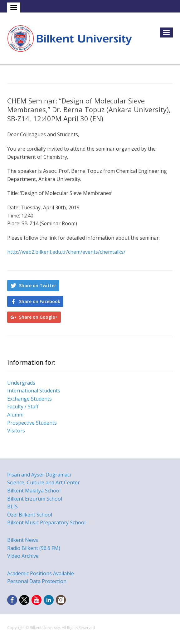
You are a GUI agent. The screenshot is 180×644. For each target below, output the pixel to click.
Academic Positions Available (41, 573)
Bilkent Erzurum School (35, 499)
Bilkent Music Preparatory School (46, 522)
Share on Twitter (38, 285)
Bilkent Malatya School (34, 491)
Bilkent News (23, 540)
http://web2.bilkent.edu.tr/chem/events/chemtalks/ (66, 252)
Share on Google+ (38, 317)
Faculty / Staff (23, 407)
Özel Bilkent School (30, 515)
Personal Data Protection (37, 581)
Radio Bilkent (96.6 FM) (34, 548)
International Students (34, 391)
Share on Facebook (40, 301)
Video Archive (23, 556)
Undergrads (21, 383)
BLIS (12, 507)
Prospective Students (32, 423)
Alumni (15, 415)
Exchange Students (29, 399)
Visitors (16, 431)
